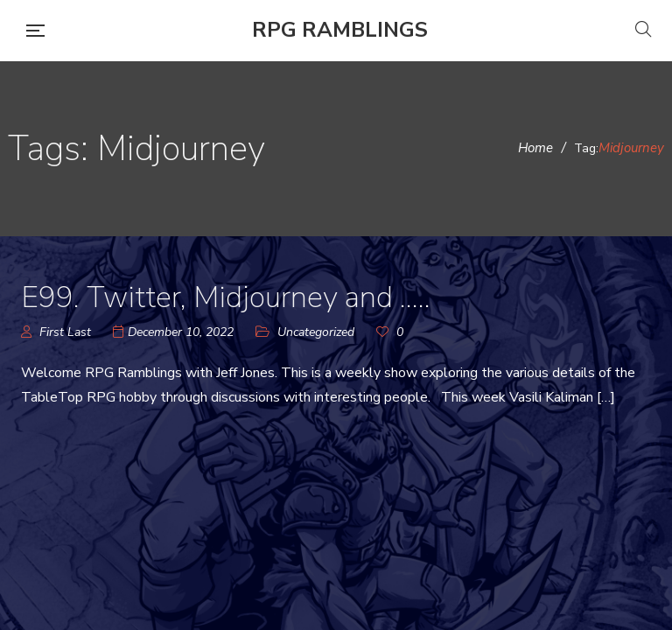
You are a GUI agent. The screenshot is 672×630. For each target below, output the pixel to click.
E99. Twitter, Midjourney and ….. (226, 297)
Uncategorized (316, 332)
